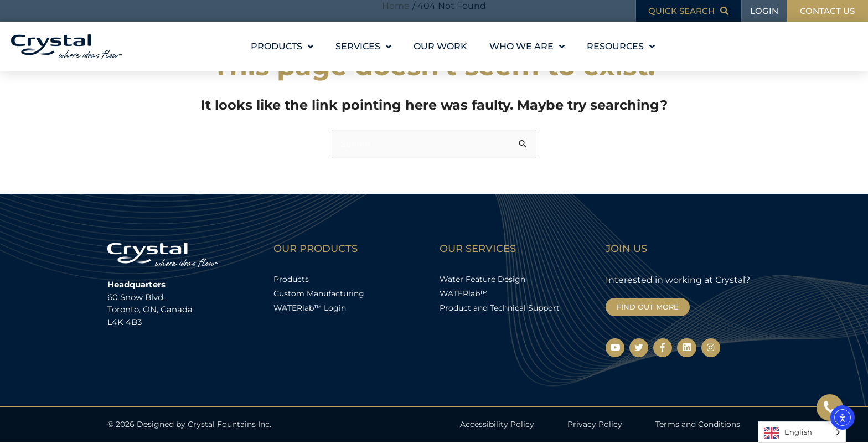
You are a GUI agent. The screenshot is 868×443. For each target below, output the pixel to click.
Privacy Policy (595, 425)
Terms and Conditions (698, 425)
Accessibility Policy (497, 425)
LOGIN (764, 11)
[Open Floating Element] (830, 408)
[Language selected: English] (802, 432)
